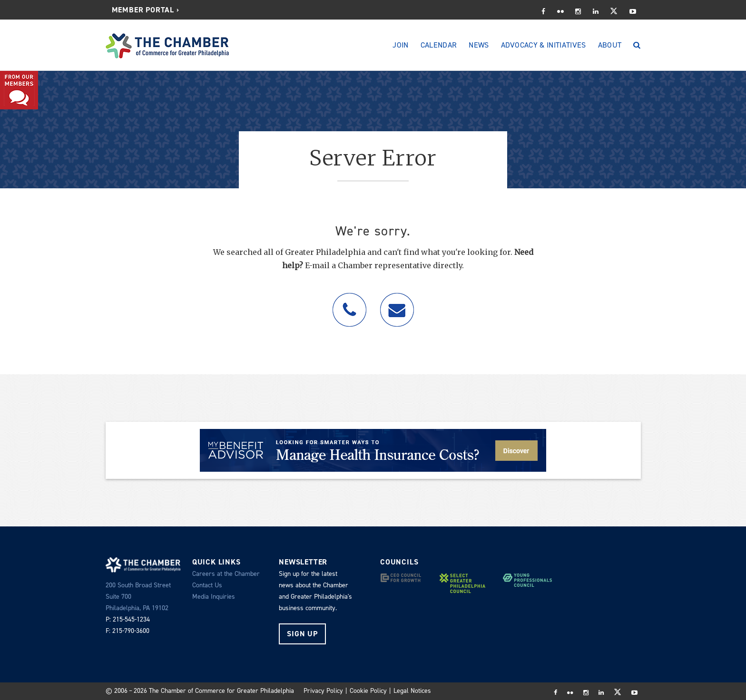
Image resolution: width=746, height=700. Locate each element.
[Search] (637, 45)
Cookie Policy (368, 691)
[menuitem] (146, 10)
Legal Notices (412, 691)
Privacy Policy (323, 691)
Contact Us (207, 585)
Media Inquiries (214, 597)
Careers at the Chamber (226, 574)
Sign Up (302, 634)
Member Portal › (146, 10)
